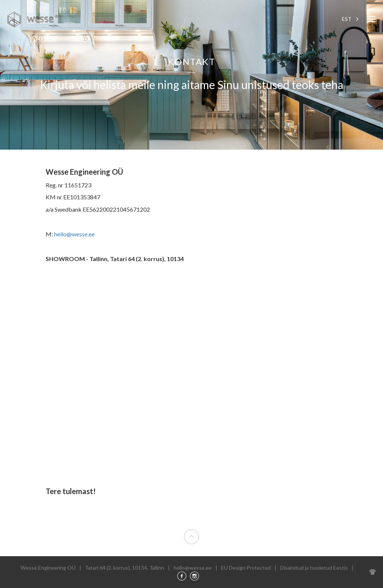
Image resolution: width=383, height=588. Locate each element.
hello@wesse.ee (74, 234)
